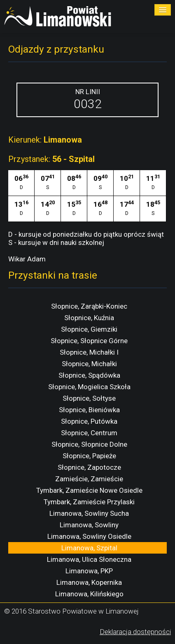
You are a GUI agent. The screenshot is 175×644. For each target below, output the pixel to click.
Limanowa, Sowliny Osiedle (89, 536)
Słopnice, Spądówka (89, 375)
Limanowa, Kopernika (89, 582)
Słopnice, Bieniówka (89, 410)
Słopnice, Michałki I (89, 352)
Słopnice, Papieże (89, 456)
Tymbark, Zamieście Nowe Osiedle (89, 490)
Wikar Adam (27, 259)
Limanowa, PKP (89, 571)
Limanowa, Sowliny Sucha (89, 513)
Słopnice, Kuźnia (89, 318)
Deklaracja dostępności (135, 632)
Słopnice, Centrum (89, 433)
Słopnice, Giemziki (89, 329)
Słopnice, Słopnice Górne (89, 341)
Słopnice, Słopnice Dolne (89, 444)
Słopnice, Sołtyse (89, 398)
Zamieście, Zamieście (89, 479)
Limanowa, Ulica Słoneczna (89, 559)
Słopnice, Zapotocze (89, 467)
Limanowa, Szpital (89, 548)
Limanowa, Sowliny (89, 525)
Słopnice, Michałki (89, 364)
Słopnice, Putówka (89, 421)
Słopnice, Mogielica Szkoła (89, 387)
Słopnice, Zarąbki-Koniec (89, 306)
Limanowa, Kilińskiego (89, 594)
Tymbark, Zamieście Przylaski (89, 502)
